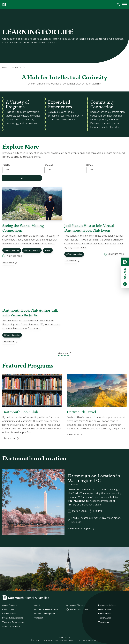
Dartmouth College (107, 605)
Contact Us (39, 618)
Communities (8, 609)
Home (5, 67)
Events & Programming (13, 618)
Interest (48, 165)
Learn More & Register (80, 529)
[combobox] (22, 170)
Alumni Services (9, 605)
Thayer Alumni (105, 618)
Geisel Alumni (104, 609)
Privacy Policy (64, 637)
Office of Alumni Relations (46, 609)
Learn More (71, 261)
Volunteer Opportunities (13, 622)
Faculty (6, 165)
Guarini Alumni (105, 614)
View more (63, 353)
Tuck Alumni (104, 622)
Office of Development (45, 614)
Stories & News (9, 614)
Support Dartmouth (11, 626)
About (37, 605)
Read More (8, 263)
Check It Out (9, 438)
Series (89, 165)
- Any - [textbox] (8, 170)
